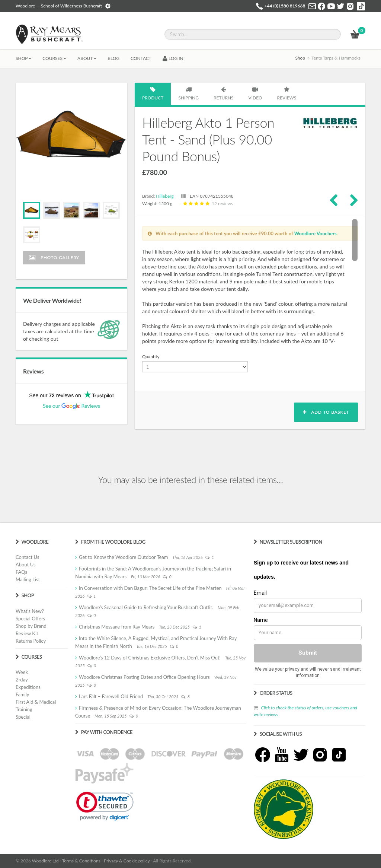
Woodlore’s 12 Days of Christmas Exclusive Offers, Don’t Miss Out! (150, 658)
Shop (23, 58)
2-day (22, 680)
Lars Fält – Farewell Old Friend (111, 696)
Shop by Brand (31, 626)
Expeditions (28, 687)
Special (23, 717)
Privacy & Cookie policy (127, 861)
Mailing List (28, 579)
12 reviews (207, 204)
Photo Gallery (54, 257)
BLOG (113, 58)
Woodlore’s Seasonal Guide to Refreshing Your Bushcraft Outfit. (146, 607)
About (87, 58)
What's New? (30, 611)
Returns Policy (31, 641)
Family (22, 694)
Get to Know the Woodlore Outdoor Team (124, 557)
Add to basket (326, 412)
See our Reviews (71, 406)
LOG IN (173, 58)
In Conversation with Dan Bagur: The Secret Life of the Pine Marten (150, 588)
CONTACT (141, 58)
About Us (26, 565)
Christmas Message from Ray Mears (117, 627)
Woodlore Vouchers (316, 233)
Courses (54, 58)
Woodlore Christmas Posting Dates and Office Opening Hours (144, 677)
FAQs (21, 572)
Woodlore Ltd (45, 861)
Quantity (151, 357)
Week (22, 672)
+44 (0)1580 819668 (285, 6)
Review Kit (27, 633)
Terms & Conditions (81, 861)
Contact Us (27, 557)
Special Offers (30, 619)
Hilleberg (165, 196)
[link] (105, 806)
